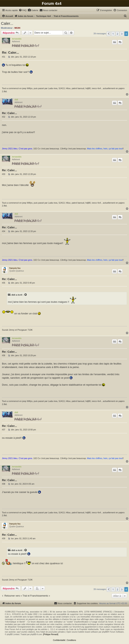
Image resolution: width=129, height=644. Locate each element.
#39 (4, 539)
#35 (4, 283)
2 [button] (117, 34)
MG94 (17, 28)
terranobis (17, 39)
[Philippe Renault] (51, 634)
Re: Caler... (10, 53)
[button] (109, 34)
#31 (4, 57)
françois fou (15, 268)
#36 (4, 356)
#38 (4, 484)
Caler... (7, 23)
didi (16, 100)
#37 (4, 430)
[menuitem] (23, 10)
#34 (4, 231)
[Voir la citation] (26, 295)
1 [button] (113, 34)
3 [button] (122, 34)
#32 (4, 117)
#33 (4, 174)
